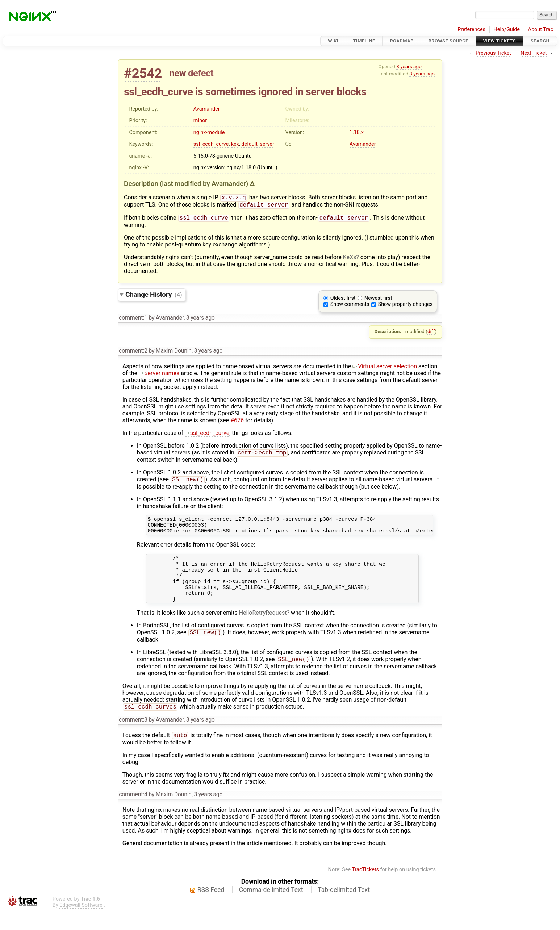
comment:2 (133, 353)
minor (200, 121)
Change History (154, 297)
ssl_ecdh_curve (211, 144)
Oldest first (343, 300)
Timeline (364, 41)
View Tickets (500, 41)
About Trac (541, 30)
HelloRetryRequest (263, 628)
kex (235, 144)
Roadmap (402, 41)
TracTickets (365, 888)
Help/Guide (507, 30)
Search (540, 41)
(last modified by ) (205, 184)
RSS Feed (211, 908)
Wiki (333, 41)
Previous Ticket (493, 53)
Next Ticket (534, 53)
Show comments (350, 306)
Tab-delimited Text (344, 908)
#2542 (143, 73)
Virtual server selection (385, 368)
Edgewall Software (81, 924)
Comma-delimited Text (271, 908)
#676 (237, 422)
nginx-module (209, 132)
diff (431, 333)
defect (201, 73)
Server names (159, 375)
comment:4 (133, 813)
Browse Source (448, 41)
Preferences (471, 30)
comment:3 (133, 737)
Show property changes (405, 306)
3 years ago (409, 66)
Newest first (378, 300)
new (178, 73)
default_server (258, 144)
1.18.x (357, 132)
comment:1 (133, 320)
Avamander (207, 109)
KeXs (350, 259)
